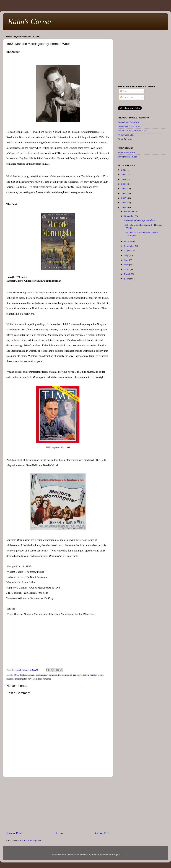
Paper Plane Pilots (126, 152)
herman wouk (97, 675)
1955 (16, 675)
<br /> (58, 643)
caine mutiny (55, 675)
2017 (124, 189)
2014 (124, 203)
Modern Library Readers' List (132, 130)
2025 (124, 170)
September (130, 246)
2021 (124, 179)
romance (47, 679)
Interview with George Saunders (139, 220)
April (127, 269)
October (128, 241)
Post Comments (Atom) (31, 840)
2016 (124, 193)
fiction (86, 675)
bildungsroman (27, 675)
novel (31, 679)
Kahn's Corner (30, 22)
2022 (124, 174)
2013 (124, 207)
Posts (124, 91)
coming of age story (72, 675)
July (126, 255)
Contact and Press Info (129, 122)
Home (59, 833)
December (129, 211)
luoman (95, 855)
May (127, 265)
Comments (126, 97)
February (129, 279)
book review (42, 675)
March (128, 274)
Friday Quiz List (125, 135)
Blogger (116, 855)
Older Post (102, 833)
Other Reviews (125, 139)
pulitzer (38, 679)
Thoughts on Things (127, 157)
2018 (124, 184)
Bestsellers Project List (129, 126)
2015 (124, 198)
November (129, 216)
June (127, 260)
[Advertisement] (58, 804)
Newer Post (14, 833)
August (128, 251)
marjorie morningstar (17, 679)
